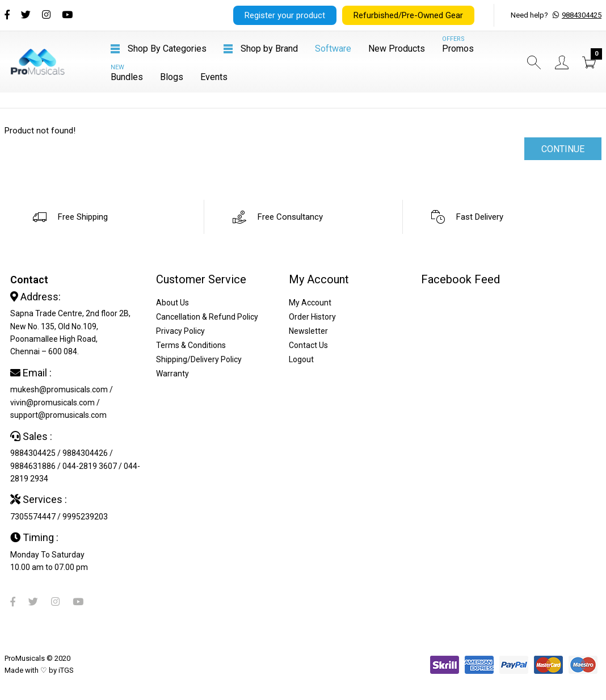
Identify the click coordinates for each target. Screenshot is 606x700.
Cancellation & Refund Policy (207, 317)
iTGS (66, 670)
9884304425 (582, 15)
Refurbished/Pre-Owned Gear (408, 15)
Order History (312, 317)
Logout (301, 359)
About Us (172, 303)
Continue (563, 149)
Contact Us (308, 345)
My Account (310, 303)
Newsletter (308, 331)
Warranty (172, 374)
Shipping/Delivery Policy (199, 359)
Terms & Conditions (191, 345)
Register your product (285, 15)
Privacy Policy (180, 331)
